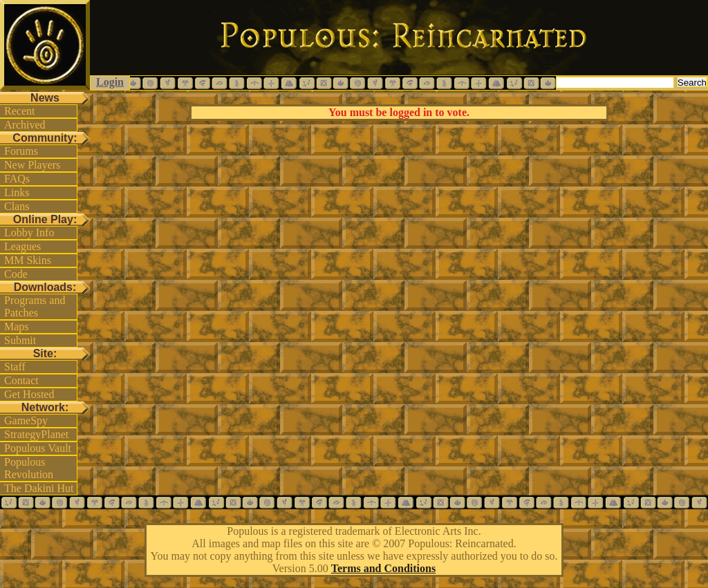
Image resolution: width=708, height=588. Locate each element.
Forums (21, 151)
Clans (17, 206)
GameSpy (26, 420)
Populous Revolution (29, 468)
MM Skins (28, 260)
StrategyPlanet (36, 434)
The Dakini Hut (39, 488)
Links (17, 192)
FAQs (17, 179)
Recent (19, 111)
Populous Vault (38, 448)
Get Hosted (29, 394)
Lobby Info (29, 233)
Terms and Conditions (383, 568)
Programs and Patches (35, 306)
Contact (21, 380)
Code (16, 274)
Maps (17, 326)
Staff (15, 367)
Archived (25, 125)
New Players (32, 165)
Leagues (22, 246)
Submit (20, 340)
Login (110, 82)
